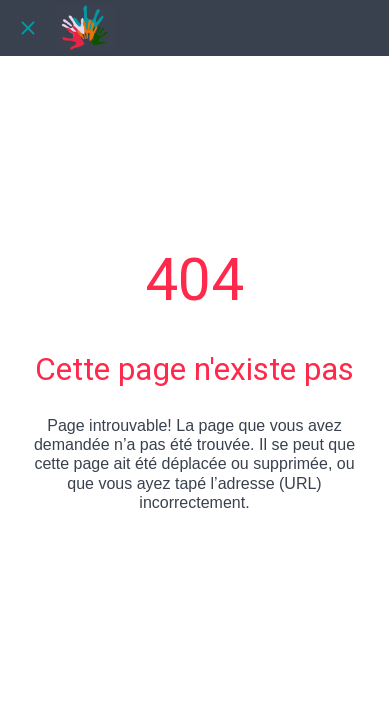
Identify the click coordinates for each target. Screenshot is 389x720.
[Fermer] (28, 28)
